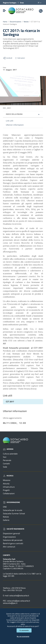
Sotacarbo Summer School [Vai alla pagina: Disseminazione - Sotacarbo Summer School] (14, 513)
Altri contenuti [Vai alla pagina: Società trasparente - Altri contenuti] (9, 547)
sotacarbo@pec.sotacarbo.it (19, 601)
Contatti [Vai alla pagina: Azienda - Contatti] (6, 464)
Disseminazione (15, 22)
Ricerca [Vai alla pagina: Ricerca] (8, 476)
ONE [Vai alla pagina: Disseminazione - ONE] (5, 507)
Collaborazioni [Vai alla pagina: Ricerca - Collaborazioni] (9, 493)
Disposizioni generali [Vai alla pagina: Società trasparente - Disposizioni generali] (11, 533)
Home (5, 22)
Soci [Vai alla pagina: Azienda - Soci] (5, 457)
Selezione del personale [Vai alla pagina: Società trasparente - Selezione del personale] (13, 540)
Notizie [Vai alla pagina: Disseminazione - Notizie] (6, 517)
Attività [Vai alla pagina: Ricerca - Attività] (6, 484)
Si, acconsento (24, 630)
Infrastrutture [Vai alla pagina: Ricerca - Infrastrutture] (9, 487)
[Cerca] (41, 11)
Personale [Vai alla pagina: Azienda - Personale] (7, 460)
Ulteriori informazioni (15, 125)
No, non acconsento (23, 636)
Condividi (8, 58)
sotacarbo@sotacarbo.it (19, 596)
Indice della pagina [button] (14, 114)
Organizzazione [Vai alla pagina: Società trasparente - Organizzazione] (9, 537)
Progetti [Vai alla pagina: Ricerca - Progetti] (6, 490)
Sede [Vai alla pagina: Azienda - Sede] (5, 467)
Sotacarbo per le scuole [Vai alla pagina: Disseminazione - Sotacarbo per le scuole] (13, 510)
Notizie (26, 22)
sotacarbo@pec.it (10, 603)
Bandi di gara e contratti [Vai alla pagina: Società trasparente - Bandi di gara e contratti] (13, 543)
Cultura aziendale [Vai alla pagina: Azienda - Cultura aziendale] (10, 454)
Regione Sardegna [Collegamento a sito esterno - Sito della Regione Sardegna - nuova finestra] (10, 3)
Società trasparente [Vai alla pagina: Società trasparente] (14, 529)
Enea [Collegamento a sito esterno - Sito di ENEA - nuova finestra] (22, 3)
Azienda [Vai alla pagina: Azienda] (8, 449)
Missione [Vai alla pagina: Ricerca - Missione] (7, 480)
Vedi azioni (20, 58)
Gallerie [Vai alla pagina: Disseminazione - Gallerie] (6, 520)
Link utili (10, 121)
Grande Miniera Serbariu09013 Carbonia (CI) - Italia (14, 563)
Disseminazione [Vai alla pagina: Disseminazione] (11, 502)
